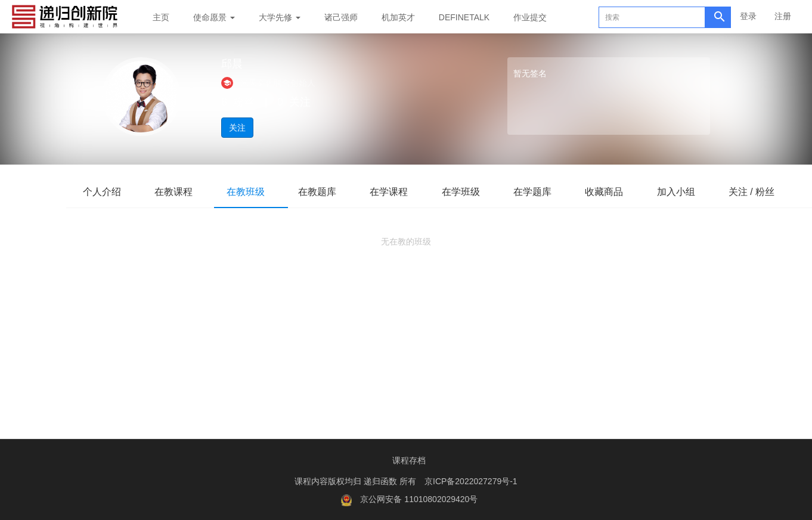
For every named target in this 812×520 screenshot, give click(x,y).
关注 (237, 128)
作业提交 (530, 17)
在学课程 (399, 192)
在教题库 (325, 192)
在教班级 (251, 192)
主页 (161, 17)
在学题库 (547, 192)
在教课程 (177, 192)
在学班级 (473, 192)
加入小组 (695, 192)
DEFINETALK (464, 17)
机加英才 (398, 17)
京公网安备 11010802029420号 (419, 499)
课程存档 (409, 460)
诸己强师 (341, 17)
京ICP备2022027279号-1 (471, 481)
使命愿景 (214, 17)
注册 (783, 16)
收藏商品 (621, 192)
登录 (748, 16)
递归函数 (382, 481)
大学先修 (280, 17)
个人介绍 (103, 192)
